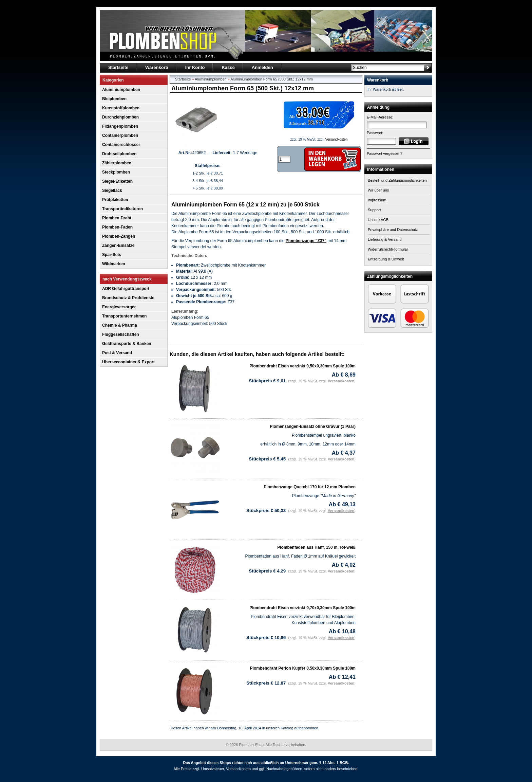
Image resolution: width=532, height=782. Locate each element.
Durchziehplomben (120, 117)
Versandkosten (337, 139)
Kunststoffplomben (121, 108)
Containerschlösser (121, 145)
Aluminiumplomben (121, 90)
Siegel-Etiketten (117, 181)
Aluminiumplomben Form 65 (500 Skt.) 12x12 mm (272, 79)
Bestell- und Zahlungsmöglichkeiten (397, 180)
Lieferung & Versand (385, 239)
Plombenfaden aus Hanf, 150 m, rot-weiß (316, 547)
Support (374, 210)
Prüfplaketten (115, 200)
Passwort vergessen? (385, 153)
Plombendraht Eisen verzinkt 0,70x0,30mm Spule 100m (302, 608)
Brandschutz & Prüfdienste (128, 298)
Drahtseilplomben (119, 154)
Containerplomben (120, 135)
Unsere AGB (378, 220)
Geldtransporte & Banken (127, 344)
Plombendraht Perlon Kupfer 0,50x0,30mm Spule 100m (303, 668)
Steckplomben (116, 172)
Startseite (183, 79)
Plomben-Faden (117, 227)
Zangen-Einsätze (118, 245)
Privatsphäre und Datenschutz (393, 230)
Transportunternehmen (124, 316)
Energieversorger (119, 307)
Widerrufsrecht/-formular (388, 249)
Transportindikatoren (122, 209)
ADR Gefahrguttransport (126, 289)
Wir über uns (378, 190)
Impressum (377, 200)
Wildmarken (114, 264)
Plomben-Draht (117, 218)
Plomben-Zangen (119, 236)
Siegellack (112, 190)
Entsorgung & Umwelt (386, 259)
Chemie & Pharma (120, 325)
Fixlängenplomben (120, 126)
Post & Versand (117, 353)
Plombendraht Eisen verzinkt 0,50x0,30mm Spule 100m (302, 366)
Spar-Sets (112, 255)
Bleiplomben (114, 99)
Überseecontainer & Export (128, 362)
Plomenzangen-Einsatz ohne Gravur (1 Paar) (313, 426)
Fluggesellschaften (121, 334)
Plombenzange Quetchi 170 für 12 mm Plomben (310, 487)
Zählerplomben (117, 163)
